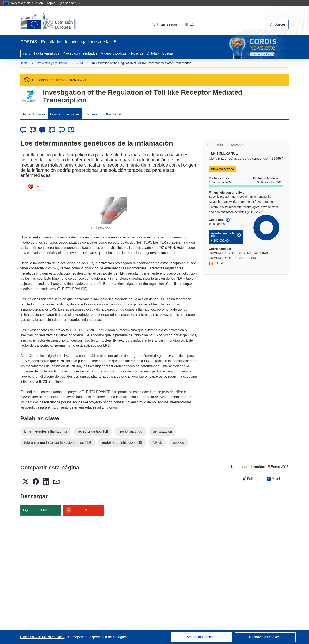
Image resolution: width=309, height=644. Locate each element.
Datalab (153, 53)
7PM (80, 63)
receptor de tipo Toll (93, 431)
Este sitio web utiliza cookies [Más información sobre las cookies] (42, 637)
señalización (162, 431)
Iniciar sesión (164, 24)
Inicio (26, 53)
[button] (189, 24)
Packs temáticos (46, 53)
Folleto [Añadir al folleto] (250, 478)
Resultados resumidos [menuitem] (65, 114)
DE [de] (23, 129)
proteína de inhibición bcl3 (122, 443)
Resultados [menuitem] (114, 114)
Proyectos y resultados (80, 53)
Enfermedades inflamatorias (46, 431)
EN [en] (33, 129)
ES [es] (42, 129)
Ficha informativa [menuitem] (34, 114)
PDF (87, 510)
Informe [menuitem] (92, 114)
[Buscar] (277, 24)
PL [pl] (71, 129)
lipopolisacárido (130, 431)
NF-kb (158, 443)
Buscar (168, 53)
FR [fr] (52, 129)
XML (44, 510)
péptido (179, 443)
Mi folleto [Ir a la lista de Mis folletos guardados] (276, 479)
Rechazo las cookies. (265, 637)
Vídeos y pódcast (114, 53)
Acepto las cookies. (201, 637)
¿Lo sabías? (70, 3)
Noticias (137, 53)
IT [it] (61, 129)
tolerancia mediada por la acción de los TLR (58, 443)
